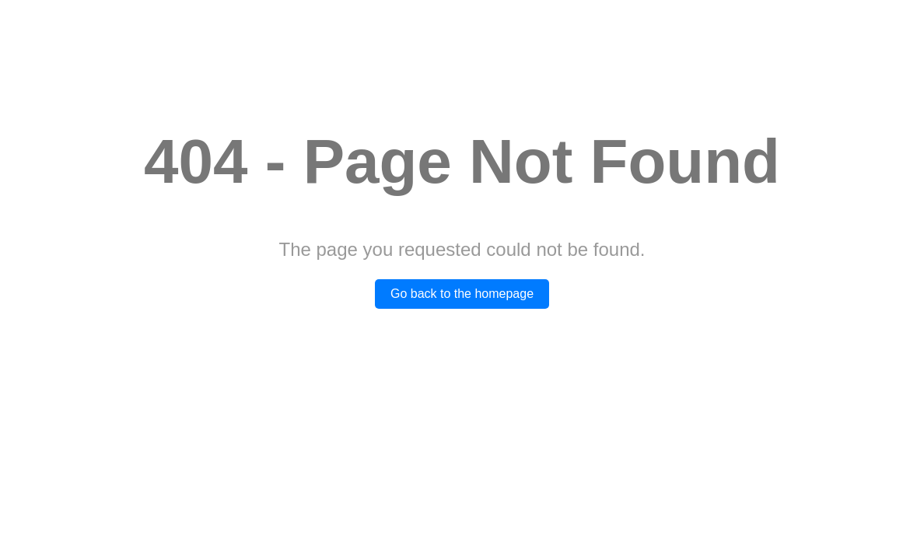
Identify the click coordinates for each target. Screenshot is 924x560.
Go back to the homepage (462, 294)
